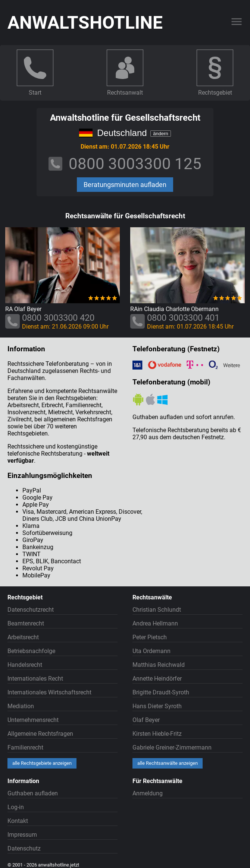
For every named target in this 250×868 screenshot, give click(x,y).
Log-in (16, 807)
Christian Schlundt (157, 610)
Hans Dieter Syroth (157, 706)
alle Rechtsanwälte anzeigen (168, 763)
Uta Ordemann (151, 651)
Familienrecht (25, 747)
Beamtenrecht (26, 623)
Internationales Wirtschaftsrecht (49, 692)
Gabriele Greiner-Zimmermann (172, 747)
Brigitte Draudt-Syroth (161, 692)
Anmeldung (148, 793)
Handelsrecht (25, 665)
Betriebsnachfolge (31, 651)
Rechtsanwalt (125, 93)
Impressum (22, 835)
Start (35, 93)
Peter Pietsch (150, 637)
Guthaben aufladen (33, 793)
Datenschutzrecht (31, 610)
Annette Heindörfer (157, 679)
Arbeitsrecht (23, 637)
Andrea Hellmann (155, 623)
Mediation (21, 706)
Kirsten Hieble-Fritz (157, 734)
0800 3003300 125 (135, 164)
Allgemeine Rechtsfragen (40, 734)
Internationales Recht (35, 679)
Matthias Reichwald (159, 665)
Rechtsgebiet (215, 93)
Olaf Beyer (146, 720)
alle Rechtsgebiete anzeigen (42, 763)
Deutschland (122, 133)
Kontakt (18, 821)
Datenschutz (24, 848)
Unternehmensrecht (33, 720)
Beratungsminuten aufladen (125, 185)
